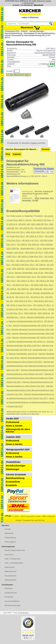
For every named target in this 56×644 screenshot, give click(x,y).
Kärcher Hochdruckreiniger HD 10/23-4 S (27, 342)
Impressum (9, 555)
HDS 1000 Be (47, 244)
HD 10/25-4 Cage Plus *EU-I (31, 256)
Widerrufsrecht (10, 571)
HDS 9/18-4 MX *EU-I (36, 232)
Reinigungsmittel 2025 (18, 450)
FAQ (8, 154)
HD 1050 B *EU (27, 228)
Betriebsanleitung (15, 478)
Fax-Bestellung (26, 5)
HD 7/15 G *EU (22, 297)
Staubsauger (13, 469)
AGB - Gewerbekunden (14, 563)
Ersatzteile (11, 485)
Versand (45, 149)
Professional (13, 422)
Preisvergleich (10, 542)
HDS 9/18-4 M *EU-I (16, 232)
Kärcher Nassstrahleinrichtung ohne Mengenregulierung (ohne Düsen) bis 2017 (30, 366)
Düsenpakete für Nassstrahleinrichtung (39, 33)
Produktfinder (13, 462)
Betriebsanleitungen (13, 605)
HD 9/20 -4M (24, 224)
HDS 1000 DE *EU (39, 224)
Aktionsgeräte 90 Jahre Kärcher (18, 430)
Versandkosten (11, 576)
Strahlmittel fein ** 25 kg (31, 248)
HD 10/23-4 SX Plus (42, 220)
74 (30, 196)
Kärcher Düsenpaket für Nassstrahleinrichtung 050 (23, 149)
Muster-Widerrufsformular (15, 550)
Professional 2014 (12, 31)
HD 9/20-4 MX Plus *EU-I (23, 265)
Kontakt (16, 5)
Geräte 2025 (12, 419)
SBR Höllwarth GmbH (42, 1)
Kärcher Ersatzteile (16, 475)
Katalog (34, 143)
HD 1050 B (22, 244)
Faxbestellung (10, 538)
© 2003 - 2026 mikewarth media (23, 516)
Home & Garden (14, 426)
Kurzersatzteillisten (12, 601)
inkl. (5, 613)
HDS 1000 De (13, 248)
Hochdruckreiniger (37, 31)
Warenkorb (39, 5)
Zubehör (24, 31)
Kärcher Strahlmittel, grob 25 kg (29, 273)
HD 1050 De (34, 244)
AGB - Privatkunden (13, 559)
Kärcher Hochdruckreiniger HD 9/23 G (26, 321)
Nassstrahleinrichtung (13, 33)
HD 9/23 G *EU (37, 297)
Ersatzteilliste (13, 482)
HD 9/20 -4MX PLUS (44, 228)
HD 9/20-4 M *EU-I (30, 240)
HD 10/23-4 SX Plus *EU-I (28, 261)
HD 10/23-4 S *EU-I (35, 236)
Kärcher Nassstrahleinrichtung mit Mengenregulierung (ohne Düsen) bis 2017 (30, 402)
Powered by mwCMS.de (34, 520)
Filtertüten (9, 588)
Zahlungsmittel (10, 580)
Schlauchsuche (11, 593)
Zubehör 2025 (13, 437)
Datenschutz (10, 567)
